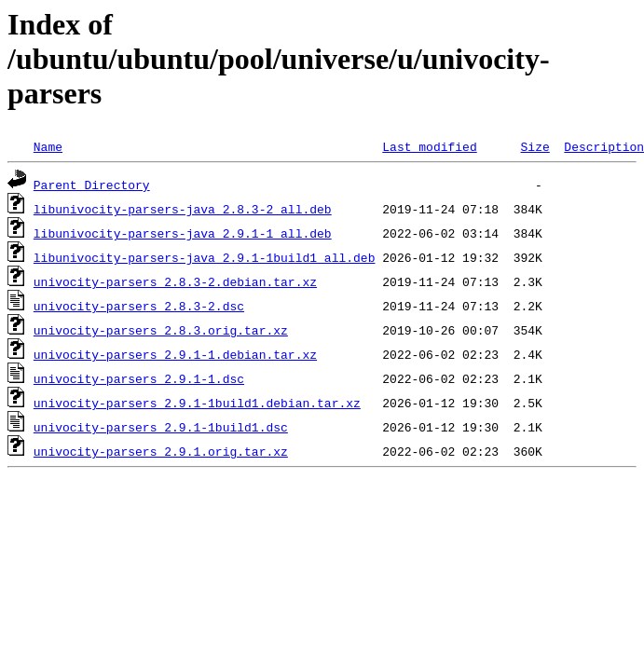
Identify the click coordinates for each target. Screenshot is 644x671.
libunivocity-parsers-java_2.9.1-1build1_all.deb (205, 257)
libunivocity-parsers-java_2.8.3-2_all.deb (183, 209)
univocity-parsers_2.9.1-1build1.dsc (161, 427)
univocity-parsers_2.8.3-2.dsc (139, 306)
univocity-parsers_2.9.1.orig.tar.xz (161, 451)
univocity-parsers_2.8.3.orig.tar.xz (161, 330)
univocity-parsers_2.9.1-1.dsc (139, 378)
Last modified (429, 146)
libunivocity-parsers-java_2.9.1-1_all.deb (183, 233)
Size (534, 146)
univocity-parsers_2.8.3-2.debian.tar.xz (175, 281)
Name (48, 146)
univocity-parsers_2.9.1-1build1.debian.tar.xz (197, 403)
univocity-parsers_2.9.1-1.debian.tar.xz (175, 354)
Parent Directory (92, 185)
